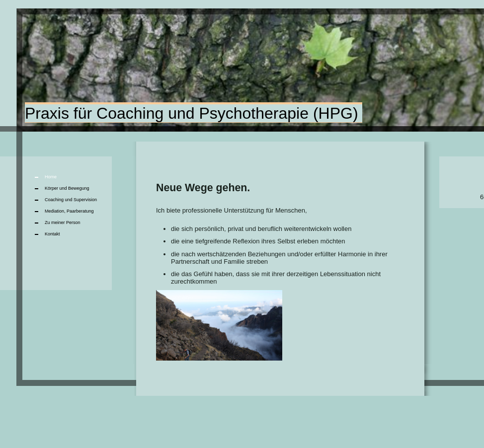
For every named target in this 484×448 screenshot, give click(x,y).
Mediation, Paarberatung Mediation (69, 213)
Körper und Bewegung (67, 188)
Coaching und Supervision (71, 200)
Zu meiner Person (63, 223)
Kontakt (52, 234)
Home (51, 177)
